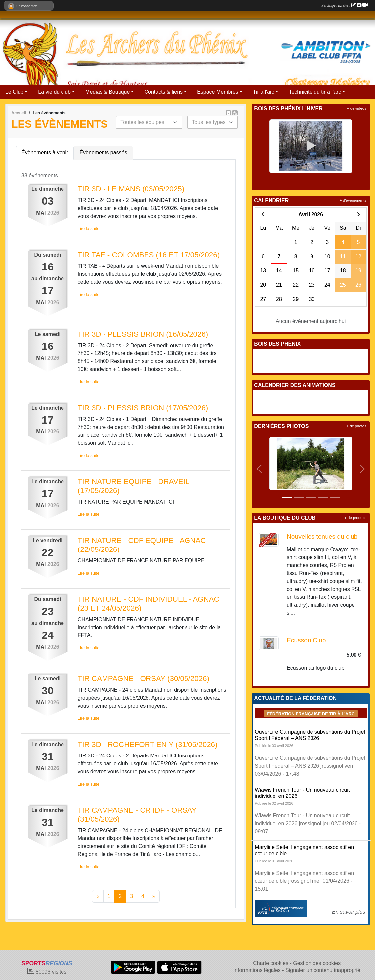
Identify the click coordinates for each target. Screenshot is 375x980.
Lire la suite (88, 229)
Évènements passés (103, 153)
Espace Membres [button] (218, 92)
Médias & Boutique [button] (107, 92)
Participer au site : (345, 5)
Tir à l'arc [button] (264, 92)
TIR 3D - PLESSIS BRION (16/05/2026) (143, 334)
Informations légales (257, 970)
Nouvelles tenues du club (322, 536)
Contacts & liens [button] (163, 92)
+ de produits (355, 518)
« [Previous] (98, 896)
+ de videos (357, 108)
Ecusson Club (306, 640)
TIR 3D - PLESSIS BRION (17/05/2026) (143, 408)
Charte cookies (271, 963)
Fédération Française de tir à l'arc (311, 714)
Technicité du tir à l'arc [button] (315, 92)
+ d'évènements (353, 200)
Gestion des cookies (317, 963)
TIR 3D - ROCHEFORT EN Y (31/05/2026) (148, 744)
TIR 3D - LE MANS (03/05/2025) (131, 189)
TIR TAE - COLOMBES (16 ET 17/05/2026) (149, 255)
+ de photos (356, 426)
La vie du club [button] (54, 92)
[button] (259, 469)
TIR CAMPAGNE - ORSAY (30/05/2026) (144, 679)
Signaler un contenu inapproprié (323, 970)
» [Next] (154, 896)
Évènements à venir (45, 153)
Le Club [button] (14, 92)
